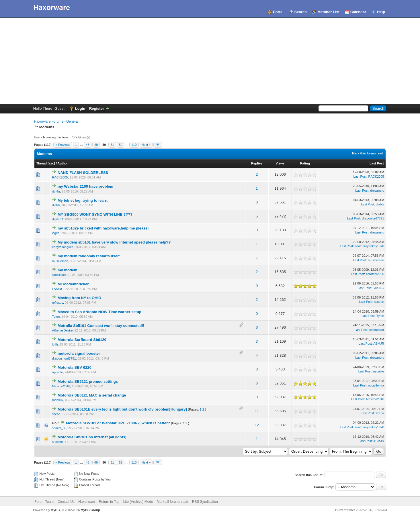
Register (97, 108)
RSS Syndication (205, 502)
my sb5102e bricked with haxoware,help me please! (103, 228)
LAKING (58, 289)
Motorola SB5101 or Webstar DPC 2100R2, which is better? (118, 423)
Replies (257, 163)
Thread (41, 163)
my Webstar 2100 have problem (85, 186)
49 (96, 145)
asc (51, 163)
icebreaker (377, 330)
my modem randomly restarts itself (89, 256)
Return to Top (109, 502)
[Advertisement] (210, 61)
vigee (56, 233)
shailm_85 (59, 428)
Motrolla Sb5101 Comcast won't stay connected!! (101, 326)
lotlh (55, 344)
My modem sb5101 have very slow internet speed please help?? (114, 242)
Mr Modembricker (73, 284)
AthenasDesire (62, 330)
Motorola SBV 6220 (75, 367)
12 (257, 425)
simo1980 (59, 275)
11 (257, 411)
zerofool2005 (375, 274)
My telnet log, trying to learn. (83, 200)
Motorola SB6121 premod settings (88, 381)
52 (121, 145)
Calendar (358, 12)
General (72, 121)
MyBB (55, 510)
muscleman (60, 261)
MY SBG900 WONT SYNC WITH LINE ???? (95, 214)
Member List (328, 12)
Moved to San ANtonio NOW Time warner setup (99, 312)
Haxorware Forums (48, 121)
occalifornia (376, 385)
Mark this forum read (368, 153)
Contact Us (66, 502)
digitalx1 (58, 219)
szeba (56, 414)
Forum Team (44, 502)
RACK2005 (60, 177)
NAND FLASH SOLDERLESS (83, 173)
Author (63, 163)
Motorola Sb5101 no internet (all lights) (92, 437)
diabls (56, 205)
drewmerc (377, 191)
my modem (68, 270)
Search (300, 12)
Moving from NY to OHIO (79, 298)
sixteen (379, 302)
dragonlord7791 (373, 218)
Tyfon (56, 317)
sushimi (57, 442)
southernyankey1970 (369, 246)
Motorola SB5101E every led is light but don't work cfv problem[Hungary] (122, 409)
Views (280, 163)
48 (88, 145)
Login (80, 108)
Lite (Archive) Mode (138, 502)
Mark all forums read (172, 502)
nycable (57, 372)
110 (134, 145)
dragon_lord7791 (64, 358)
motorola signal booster (79, 353)
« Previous (63, 145)
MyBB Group (90, 510)
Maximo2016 (61, 386)
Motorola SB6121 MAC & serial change (92, 395)
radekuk (57, 400)
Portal (278, 12)
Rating (305, 163)
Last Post (377, 163)
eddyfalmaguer (62, 247)
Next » (146, 145)
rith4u (56, 191)
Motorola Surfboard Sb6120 (82, 340)
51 (112, 145)
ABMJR (379, 344)
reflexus (57, 303)
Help (381, 12)
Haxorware (87, 502)
